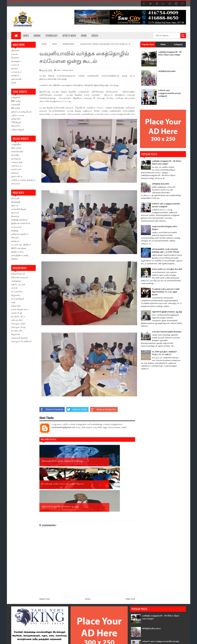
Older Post (130, 554)
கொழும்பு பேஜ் (18, 327)
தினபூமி (15, 238)
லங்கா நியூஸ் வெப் (20, 309)
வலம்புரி (15, 65)
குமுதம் (14, 68)
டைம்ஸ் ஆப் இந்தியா (21, 245)
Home (88, 554)
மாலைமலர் (16, 227)
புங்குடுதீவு (16, 144)
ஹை (13, 302)
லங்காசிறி (16, 105)
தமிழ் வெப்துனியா (20, 234)
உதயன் (15, 54)
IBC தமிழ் (15, 108)
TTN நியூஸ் (16, 122)
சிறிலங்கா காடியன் (20, 277)
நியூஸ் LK (16, 334)
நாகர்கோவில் (17, 151)
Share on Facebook (51, 409)
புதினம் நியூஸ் (18, 130)
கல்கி (13, 83)
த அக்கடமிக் (17, 331)
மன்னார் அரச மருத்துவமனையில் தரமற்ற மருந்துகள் (167, 93)
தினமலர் (15, 213)
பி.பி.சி (14, 288)
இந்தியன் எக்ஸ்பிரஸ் (21, 223)
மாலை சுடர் (16, 72)
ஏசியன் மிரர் (17, 320)
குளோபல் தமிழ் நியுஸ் (21, 112)
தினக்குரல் (16, 61)
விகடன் (15, 205)
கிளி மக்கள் (16, 148)
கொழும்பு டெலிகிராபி (21, 341)
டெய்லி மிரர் (17, 292)
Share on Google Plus (103, 409)
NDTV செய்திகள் (19, 248)
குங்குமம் (15, 75)
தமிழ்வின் (16, 97)
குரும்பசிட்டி (17, 176)
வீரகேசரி (15, 51)
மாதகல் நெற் (17, 162)
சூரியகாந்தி (16, 79)
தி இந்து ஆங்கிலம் (20, 220)
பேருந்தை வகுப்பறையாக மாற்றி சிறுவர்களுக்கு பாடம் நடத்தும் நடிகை (167, 294)
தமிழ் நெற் (16, 306)
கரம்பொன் (16, 169)
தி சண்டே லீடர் (18, 317)
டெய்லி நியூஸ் (18, 299)
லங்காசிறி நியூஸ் (19, 209)
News (26, 36)
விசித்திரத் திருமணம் (168, 71)
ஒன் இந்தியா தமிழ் (20, 255)
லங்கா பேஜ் (17, 313)
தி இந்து (15, 230)
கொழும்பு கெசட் (19, 324)
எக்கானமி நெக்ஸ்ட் (20, 338)
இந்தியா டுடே (18, 252)
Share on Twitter (77, 409)
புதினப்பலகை (18, 115)
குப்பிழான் (16, 159)
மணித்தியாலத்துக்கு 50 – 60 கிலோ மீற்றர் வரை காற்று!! (169, 55)
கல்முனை (16, 184)
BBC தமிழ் (16, 101)
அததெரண (16, 281)
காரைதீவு (15, 155)
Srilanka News (68, 70)
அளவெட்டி (16, 166)
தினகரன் (15, 58)
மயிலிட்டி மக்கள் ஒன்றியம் (23, 180)
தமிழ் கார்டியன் (18, 274)
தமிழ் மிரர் (16, 119)
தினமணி (15, 198)
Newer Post (45, 554)
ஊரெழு (15, 173)
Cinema (37, 36)
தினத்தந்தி (16, 202)
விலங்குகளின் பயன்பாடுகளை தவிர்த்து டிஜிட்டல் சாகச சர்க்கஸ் (160, 623)
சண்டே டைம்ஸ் (18, 284)
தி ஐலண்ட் (16, 295)
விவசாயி (15, 126)
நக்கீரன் (15, 259)
